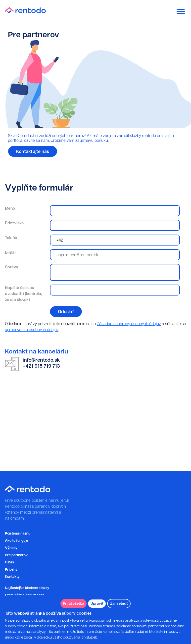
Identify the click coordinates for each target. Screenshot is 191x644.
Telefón (12, 238)
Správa (11, 267)
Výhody (11, 548)
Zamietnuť (119, 603)
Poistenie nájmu (18, 533)
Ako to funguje (17, 541)
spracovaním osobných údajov (32, 330)
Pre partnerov (16, 555)
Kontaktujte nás (33, 151)
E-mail (11, 252)
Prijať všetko (73, 603)
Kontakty (12, 577)
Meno (10, 208)
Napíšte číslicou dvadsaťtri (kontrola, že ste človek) (24, 294)
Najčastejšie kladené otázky (27, 588)
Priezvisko (14, 223)
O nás (9, 562)
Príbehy (11, 570)
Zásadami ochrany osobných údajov (129, 324)
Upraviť (97, 603)
